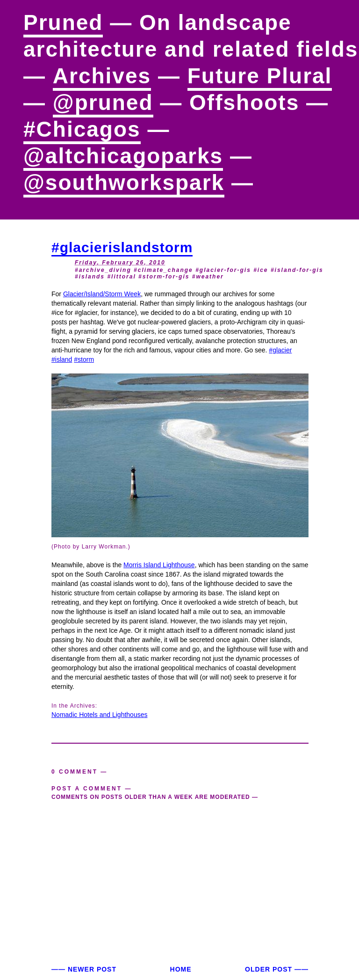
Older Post (269, 969)
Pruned (63, 22)
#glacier (280, 350)
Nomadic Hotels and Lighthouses (99, 715)
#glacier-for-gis (223, 270)
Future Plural (260, 76)
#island (62, 359)
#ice (261, 270)
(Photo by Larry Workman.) (91, 547)
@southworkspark (124, 183)
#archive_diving (103, 270)
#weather (208, 277)
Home (181, 969)
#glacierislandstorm (122, 247)
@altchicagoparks (123, 156)
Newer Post (92, 969)
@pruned (103, 102)
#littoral (121, 277)
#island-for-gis (297, 270)
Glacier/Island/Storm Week (102, 294)
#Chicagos (82, 129)
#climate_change (163, 270)
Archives (102, 76)
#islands (90, 277)
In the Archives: (74, 706)
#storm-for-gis (164, 277)
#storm (84, 359)
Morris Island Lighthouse (159, 565)
